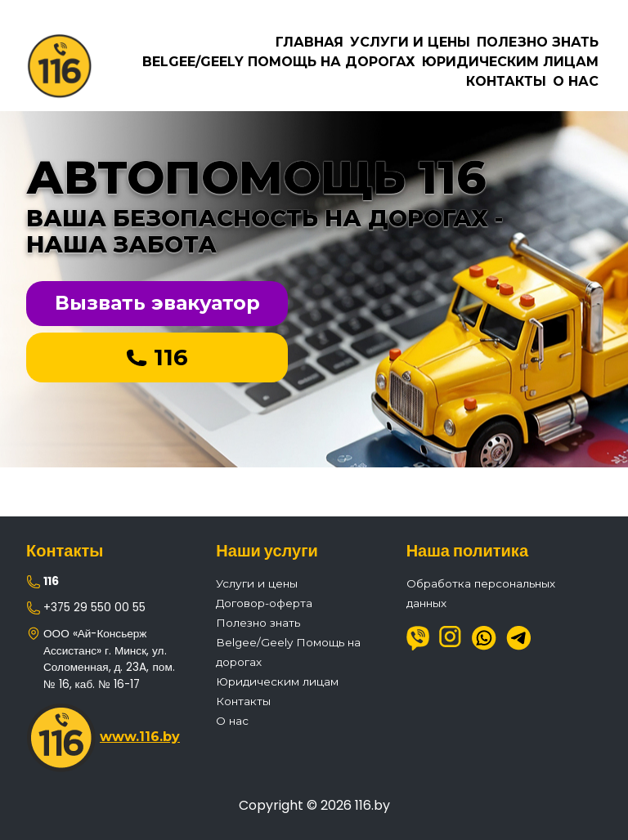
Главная (310, 42)
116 (157, 357)
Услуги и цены (410, 42)
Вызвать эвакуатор (157, 303)
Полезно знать (538, 42)
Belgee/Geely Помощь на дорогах (279, 62)
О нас (576, 81)
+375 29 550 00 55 (94, 608)
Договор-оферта (264, 603)
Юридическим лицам (510, 62)
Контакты (506, 81)
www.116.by (140, 737)
